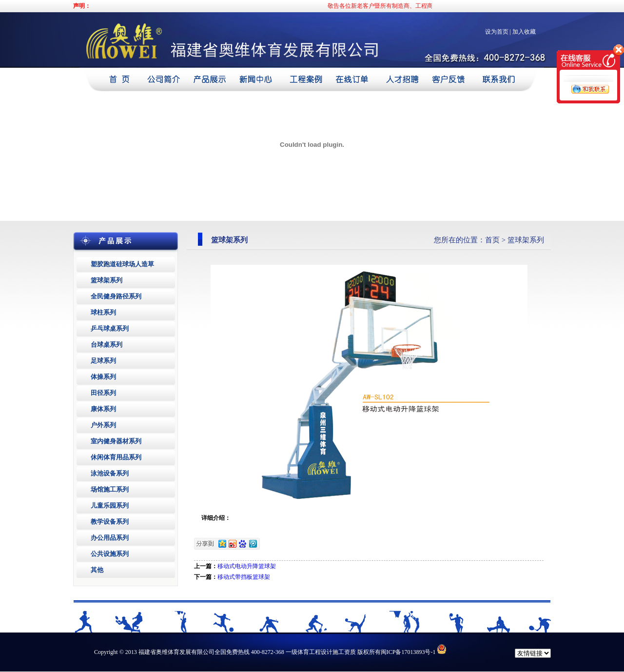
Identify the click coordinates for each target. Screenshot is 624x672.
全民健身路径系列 (116, 296)
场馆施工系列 (110, 489)
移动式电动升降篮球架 (247, 566)
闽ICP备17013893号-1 (408, 652)
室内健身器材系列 (116, 441)
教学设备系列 (110, 522)
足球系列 (103, 361)
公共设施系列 (110, 554)
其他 (97, 570)
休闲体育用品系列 (116, 457)
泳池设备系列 (110, 473)
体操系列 (103, 377)
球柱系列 (103, 312)
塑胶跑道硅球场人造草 (122, 264)
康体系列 (103, 409)
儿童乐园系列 (110, 505)
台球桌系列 (107, 345)
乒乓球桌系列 (110, 328)
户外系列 (103, 425)
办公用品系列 (110, 538)
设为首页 (497, 32)
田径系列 (103, 393)
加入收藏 (524, 32)
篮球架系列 (107, 280)
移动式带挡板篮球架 (244, 577)
